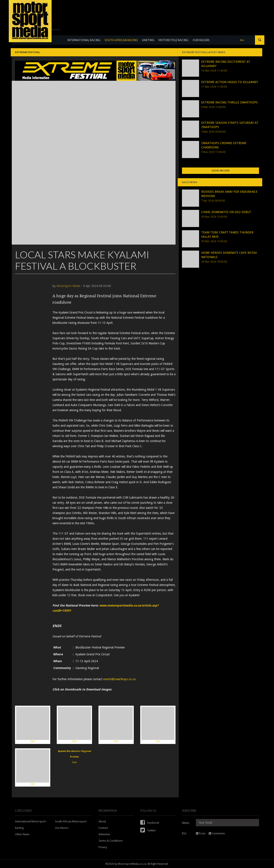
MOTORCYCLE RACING (174, 43)
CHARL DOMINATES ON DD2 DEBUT (226, 212)
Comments (217, 833)
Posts (201, 833)
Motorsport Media (68, 286)
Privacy (103, 847)
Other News (22, 834)
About (102, 821)
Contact (103, 828)
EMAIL (186, 823)
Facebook (150, 823)
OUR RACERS (202, 43)
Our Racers (62, 828)
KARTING (149, 43)
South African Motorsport (71, 821)
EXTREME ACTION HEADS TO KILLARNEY (230, 82)
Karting (19, 828)
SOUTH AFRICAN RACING (122, 43)
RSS (184, 833)
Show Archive (221, 171)
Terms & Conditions (111, 841)
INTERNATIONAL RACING (85, 43)
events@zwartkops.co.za (119, 679)
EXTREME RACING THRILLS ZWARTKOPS (229, 102)
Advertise (104, 834)
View (33, 725)
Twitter (148, 830)
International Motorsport (30, 821)
